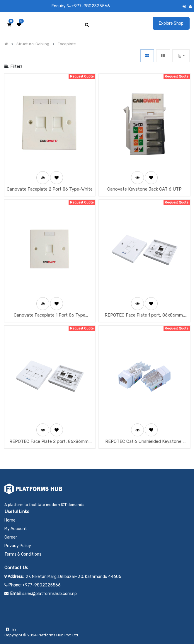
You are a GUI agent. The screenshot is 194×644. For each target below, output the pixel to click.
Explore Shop (171, 23)
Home (10, 520)
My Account (16, 529)
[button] (181, 56)
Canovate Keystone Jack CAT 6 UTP (144, 189)
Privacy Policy (18, 546)
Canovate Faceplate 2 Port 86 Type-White (50, 189)
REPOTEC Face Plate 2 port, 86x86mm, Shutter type (50, 442)
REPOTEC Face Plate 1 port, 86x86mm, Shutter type (144, 316)
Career (11, 537)
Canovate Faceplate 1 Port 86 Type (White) (50, 316)
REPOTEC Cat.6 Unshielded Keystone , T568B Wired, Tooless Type (144, 442)
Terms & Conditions (23, 554)
